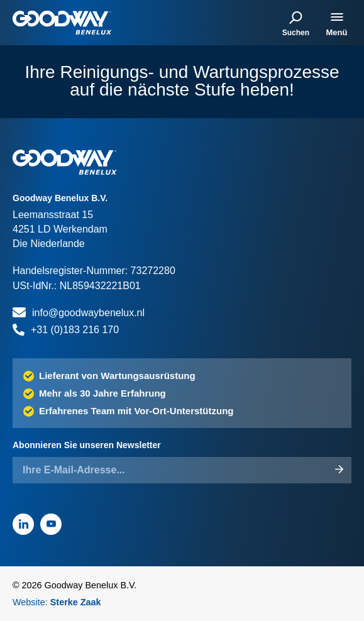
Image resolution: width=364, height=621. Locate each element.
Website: (57, 602)
